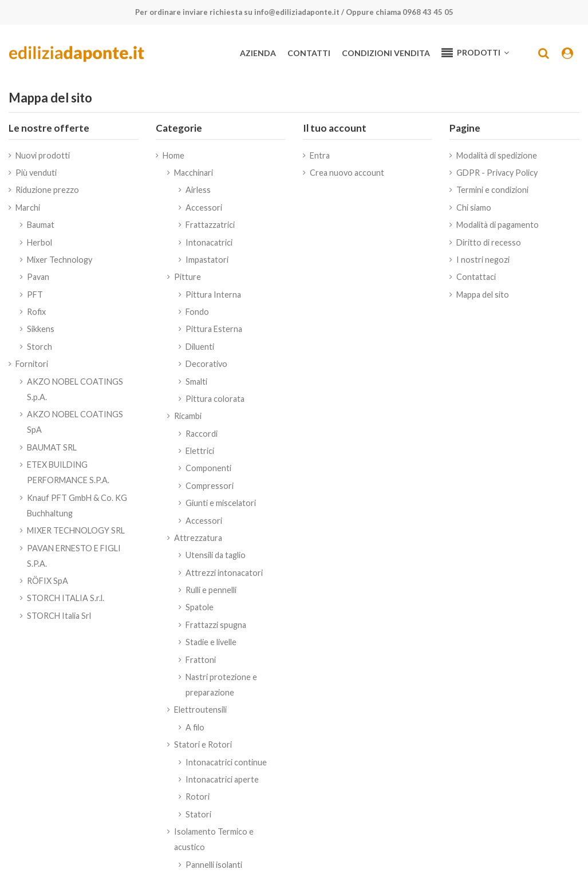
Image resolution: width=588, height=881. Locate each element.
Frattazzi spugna (216, 625)
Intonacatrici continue (226, 762)
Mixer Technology (60, 260)
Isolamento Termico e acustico (214, 839)
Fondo (197, 312)
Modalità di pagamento (498, 225)
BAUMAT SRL (52, 447)
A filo (195, 727)
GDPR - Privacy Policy (497, 173)
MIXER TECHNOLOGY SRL (76, 530)
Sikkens (41, 329)
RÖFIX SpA (48, 581)
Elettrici (200, 451)
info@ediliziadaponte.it (297, 12)
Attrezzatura (198, 538)
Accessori (204, 208)
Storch (40, 347)
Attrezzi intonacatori (224, 573)
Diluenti (200, 347)
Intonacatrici (209, 242)
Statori (198, 814)
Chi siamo (474, 208)
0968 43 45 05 (428, 12)
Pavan (38, 277)
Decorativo (206, 364)
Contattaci (476, 277)
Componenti (208, 468)
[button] (475, 53)
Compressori (210, 486)
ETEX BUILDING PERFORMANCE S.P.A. (68, 472)
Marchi (28, 208)
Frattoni (201, 660)
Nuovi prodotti (43, 155)
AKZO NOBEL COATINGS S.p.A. (75, 389)
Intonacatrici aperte (222, 779)
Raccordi (202, 434)
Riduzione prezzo (47, 190)
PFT (35, 295)
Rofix (36, 312)
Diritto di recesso (489, 242)
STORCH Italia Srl (59, 616)
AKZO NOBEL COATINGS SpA (75, 422)
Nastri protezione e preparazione (221, 685)
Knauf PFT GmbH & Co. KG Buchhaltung (77, 505)
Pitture (188, 277)
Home (173, 155)
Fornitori (32, 364)
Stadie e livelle (211, 642)
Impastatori (207, 260)
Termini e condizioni (492, 190)
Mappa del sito (483, 295)
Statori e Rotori (203, 744)
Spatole (200, 607)
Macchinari (194, 173)
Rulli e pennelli (211, 590)
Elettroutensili (200, 710)
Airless (198, 190)
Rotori (198, 797)
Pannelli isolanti (214, 865)
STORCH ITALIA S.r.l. (66, 598)
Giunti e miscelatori (221, 503)
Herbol (40, 242)
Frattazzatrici (210, 225)
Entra (320, 155)
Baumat (41, 225)
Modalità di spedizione (497, 155)
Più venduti (36, 173)
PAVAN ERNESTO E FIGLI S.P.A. (74, 556)
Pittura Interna (213, 295)
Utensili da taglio (216, 555)
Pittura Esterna (214, 329)
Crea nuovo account (347, 173)
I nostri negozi (483, 260)
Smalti (196, 382)
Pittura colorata (215, 399)
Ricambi (188, 416)
